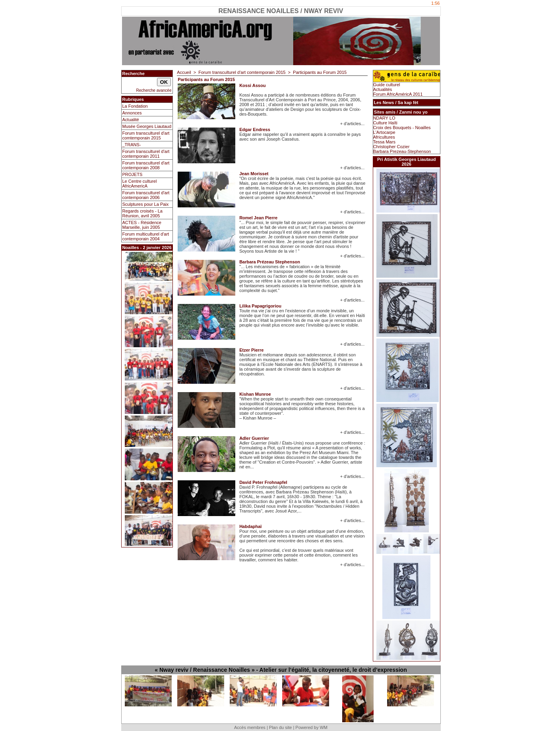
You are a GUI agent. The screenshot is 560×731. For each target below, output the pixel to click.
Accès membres (250, 727)
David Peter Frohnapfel (263, 482)
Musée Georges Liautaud (147, 126)
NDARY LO (384, 118)
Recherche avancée (154, 90)
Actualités (383, 89)
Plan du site (280, 727)
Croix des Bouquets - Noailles (402, 128)
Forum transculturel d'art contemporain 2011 (146, 154)
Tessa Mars (384, 142)
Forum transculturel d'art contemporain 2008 (146, 165)
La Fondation (135, 106)
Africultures (384, 137)
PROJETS (133, 174)
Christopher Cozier (391, 147)
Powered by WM (311, 727)
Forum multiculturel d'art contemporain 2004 (146, 236)
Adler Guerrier (254, 438)
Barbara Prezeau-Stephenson (402, 151)
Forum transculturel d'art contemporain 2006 (146, 195)
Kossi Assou (252, 85)
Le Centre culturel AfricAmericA (140, 184)
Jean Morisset (254, 174)
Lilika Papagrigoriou (260, 306)
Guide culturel (387, 85)
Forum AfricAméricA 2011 (398, 94)
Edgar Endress (255, 130)
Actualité (131, 120)
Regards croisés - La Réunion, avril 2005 (143, 213)
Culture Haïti (385, 123)
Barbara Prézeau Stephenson (270, 262)
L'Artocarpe (384, 132)
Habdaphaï (250, 526)
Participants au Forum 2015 (320, 72)
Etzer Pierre (251, 350)
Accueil (184, 72)
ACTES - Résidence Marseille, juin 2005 (142, 225)
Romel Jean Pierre (258, 218)
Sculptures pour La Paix (146, 204)
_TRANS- (132, 145)
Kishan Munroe (255, 394)
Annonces (132, 113)
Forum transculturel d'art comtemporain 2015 (146, 135)
